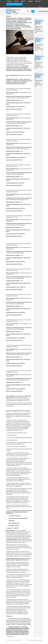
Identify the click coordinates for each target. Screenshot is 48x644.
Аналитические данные (14, 4)
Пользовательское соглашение (14, 640)
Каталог (16, 1)
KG (39, 7)
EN (41, 7)
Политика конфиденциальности (35, 640)
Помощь (30, 1)
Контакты (38, 1)
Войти (34, 11)
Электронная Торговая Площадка (13, 11)
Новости (23, 1)
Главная (9, 1)
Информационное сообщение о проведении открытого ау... (38, 23)
